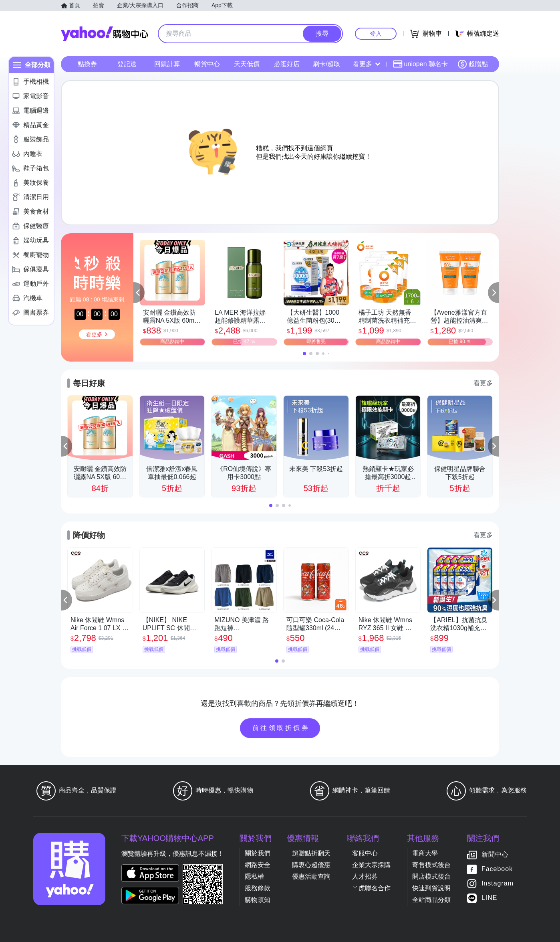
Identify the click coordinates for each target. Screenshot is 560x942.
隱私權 (254, 876)
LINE (489, 898)
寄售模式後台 (431, 865)
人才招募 (365, 876)
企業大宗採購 (371, 865)
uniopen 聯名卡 (420, 64)
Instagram (498, 883)
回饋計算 (167, 64)
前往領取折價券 (281, 728)
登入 (376, 33)
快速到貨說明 (431, 888)
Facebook (497, 869)
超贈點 (473, 64)
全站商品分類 (431, 900)
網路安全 (258, 865)
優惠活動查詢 (311, 876)
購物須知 (258, 900)
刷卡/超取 (326, 64)
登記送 (127, 64)
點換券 (87, 64)
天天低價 (247, 64)
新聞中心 (495, 854)
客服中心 (365, 853)
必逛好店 (287, 64)
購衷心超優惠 (311, 865)
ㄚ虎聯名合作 (371, 888)
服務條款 (258, 888)
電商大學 (425, 853)
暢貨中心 (207, 64)
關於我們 (258, 853)
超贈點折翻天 (311, 853)
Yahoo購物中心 (105, 34)
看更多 (367, 64)
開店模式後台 (431, 876)
